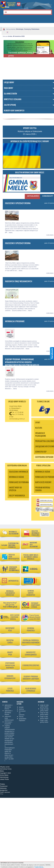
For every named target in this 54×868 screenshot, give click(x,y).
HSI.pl (2, 794)
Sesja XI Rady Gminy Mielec (44, 717)
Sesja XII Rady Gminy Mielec (44, 714)
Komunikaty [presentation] (48, 196)
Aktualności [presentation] (33, 196)
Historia (21, 717)
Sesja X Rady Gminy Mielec (44, 721)
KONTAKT (21, 707)
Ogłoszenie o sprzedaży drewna (18, 203)
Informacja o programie (15, 321)
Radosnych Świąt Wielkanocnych (19, 281)
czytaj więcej (50, 235)
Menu (7, 7)
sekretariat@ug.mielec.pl (17, 419)
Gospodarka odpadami (22, 720)
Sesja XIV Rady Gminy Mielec (44, 706)
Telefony (21, 709)
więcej (11, 233)
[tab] (32, 196)
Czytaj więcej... (39, 867)
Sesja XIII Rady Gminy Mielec (44, 710)
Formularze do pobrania (22, 713)
